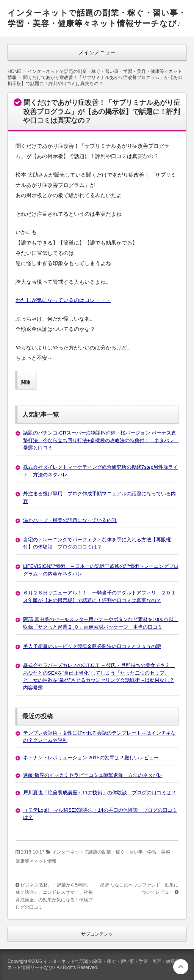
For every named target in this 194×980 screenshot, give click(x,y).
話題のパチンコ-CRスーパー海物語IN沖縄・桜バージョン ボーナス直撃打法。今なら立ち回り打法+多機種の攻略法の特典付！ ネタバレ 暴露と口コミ (101, 440)
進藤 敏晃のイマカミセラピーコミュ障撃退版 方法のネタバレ (93, 775)
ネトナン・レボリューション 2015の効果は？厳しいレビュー (91, 758)
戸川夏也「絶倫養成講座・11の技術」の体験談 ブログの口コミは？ (100, 793)
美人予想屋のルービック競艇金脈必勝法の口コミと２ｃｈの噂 (92, 646)
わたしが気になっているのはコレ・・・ (63, 300)
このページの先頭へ (181, 967)
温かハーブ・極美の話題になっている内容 (70, 520)
